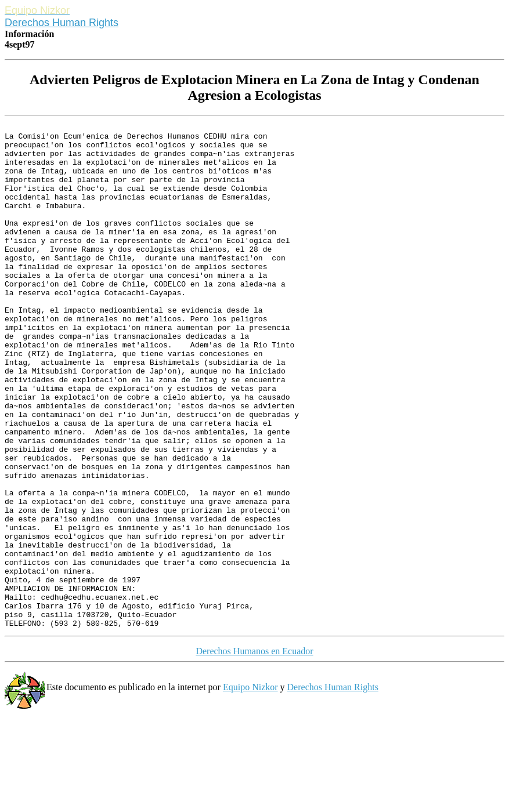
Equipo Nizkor (250, 788)
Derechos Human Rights (62, 23)
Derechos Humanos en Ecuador (254, 752)
